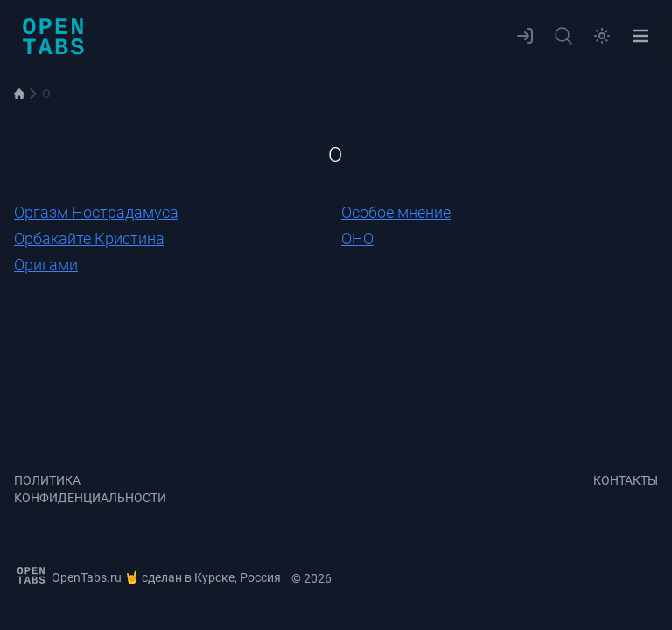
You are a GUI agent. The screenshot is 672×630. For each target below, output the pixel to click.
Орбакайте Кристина (89, 238)
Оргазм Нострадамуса (96, 212)
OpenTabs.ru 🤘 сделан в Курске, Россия (147, 575)
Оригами (46, 265)
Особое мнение (396, 212)
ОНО (357, 238)
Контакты (626, 480)
